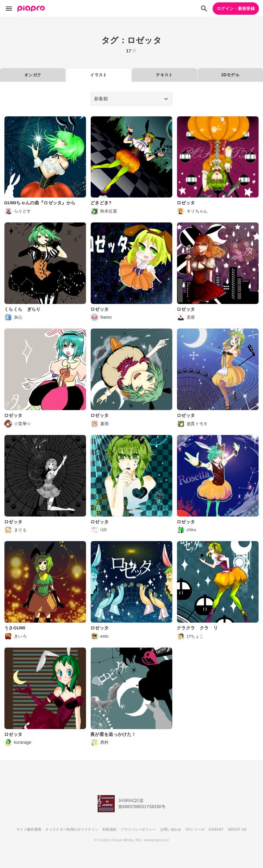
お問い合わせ (171, 829)
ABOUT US (237, 829)
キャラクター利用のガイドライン (72, 829)
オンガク (33, 75)
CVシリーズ (195, 829)
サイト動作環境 (29, 829)
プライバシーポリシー (138, 829)
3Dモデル (230, 75)
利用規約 (109, 829)
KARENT (216, 829)
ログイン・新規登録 (236, 9)
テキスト (164, 75)
